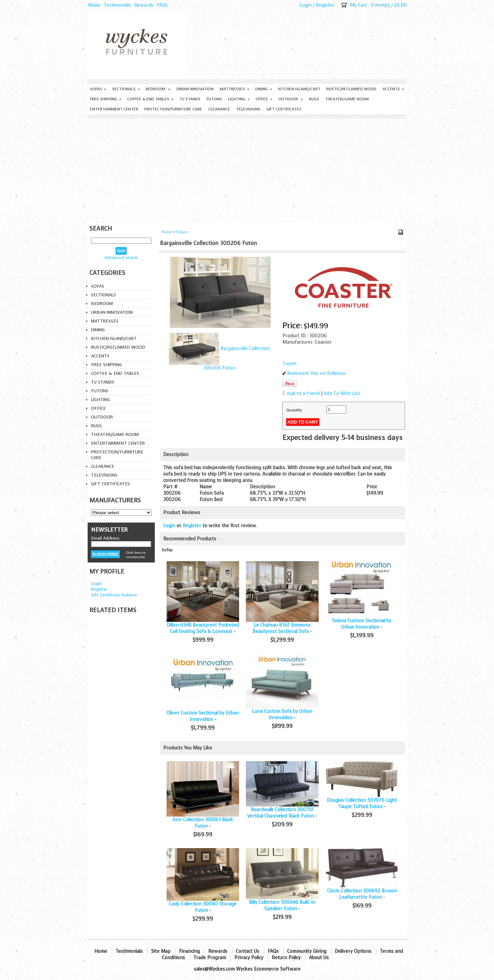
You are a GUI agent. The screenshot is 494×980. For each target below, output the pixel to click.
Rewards (144, 5)
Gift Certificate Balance (114, 595)
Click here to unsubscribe (136, 555)
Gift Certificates (284, 109)
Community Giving (307, 951)
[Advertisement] (247, 169)
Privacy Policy (249, 958)
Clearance (219, 109)
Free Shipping (106, 99)
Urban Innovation (195, 89)
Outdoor (291, 99)
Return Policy (286, 958)
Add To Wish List (342, 394)
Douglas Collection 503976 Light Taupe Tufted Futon (362, 803)
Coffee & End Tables (150, 99)
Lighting (239, 99)
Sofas (98, 89)
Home (94, 5)
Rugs (314, 99)
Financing (189, 951)
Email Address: (105, 538)
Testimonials (117, 5)
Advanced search (121, 258)
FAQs (162, 5)
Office (264, 99)
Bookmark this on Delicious (317, 373)
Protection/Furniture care (173, 109)
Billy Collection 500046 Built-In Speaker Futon (282, 905)
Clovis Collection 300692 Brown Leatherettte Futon (362, 894)
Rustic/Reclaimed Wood (351, 89)
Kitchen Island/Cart (299, 89)
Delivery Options (353, 951)
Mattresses (234, 89)
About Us (319, 958)
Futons (214, 99)
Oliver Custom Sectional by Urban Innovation (203, 716)
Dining (264, 89)
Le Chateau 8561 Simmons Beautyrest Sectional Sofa (282, 628)
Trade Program (210, 958)
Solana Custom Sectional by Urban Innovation (362, 624)
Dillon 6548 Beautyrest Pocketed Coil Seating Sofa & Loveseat (203, 628)
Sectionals (126, 89)
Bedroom (158, 89)
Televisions (248, 109)
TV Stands (190, 99)
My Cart (358, 5)
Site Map (161, 951)
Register (325, 5)
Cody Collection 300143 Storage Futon (203, 907)
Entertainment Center (114, 109)
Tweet (290, 364)
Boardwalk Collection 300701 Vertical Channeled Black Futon (281, 813)
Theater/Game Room (347, 99)
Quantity (294, 410)
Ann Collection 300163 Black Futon (203, 823)
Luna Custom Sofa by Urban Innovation (282, 715)
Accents (393, 89)
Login (306, 5)
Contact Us (248, 951)
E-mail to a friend (301, 394)
